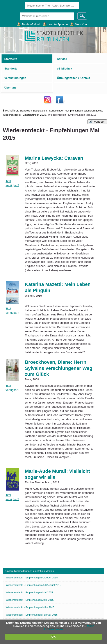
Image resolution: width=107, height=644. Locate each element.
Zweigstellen (40, 111)
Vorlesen (100, 122)
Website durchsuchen (20, 12)
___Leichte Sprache (55, 24)
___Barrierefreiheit (29, 24)
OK (53, 637)
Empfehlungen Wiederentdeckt (84, 111)
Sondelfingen (57, 111)
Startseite (25, 111)
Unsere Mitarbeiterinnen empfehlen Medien (30, 571)
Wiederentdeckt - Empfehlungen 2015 (24, 115)
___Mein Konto (80, 24)
